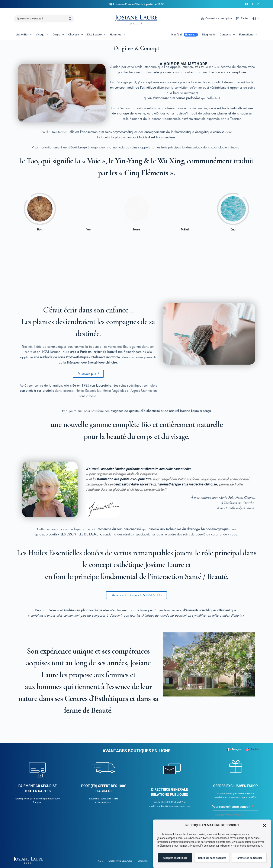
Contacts (228, 35)
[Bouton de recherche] (70, 19)
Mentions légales (121, 861)
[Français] (234, 750)
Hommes (118, 35)
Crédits (143, 861)
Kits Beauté (97, 35)
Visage (43, 35)
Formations (249, 35)
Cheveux (76, 35)
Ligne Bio (25, 35)
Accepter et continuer (175, 860)
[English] (253, 750)
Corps (59, 35)
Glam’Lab (184, 35)
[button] (264, 828)
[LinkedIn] (258, 4)
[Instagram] (247, 4)
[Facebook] (252, 4)
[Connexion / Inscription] (216, 19)
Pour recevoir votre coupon (231, 807)
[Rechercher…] (40, 19)
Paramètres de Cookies (249, 860)
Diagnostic (209, 34)
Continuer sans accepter (212, 860)
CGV (101, 861)
